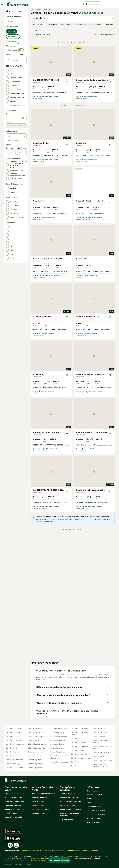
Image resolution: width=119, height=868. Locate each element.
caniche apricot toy (35, 752)
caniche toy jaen (78, 750)
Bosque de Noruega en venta (44, 794)
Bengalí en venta (39, 805)
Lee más (110, 24)
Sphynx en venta (39, 801)
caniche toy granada (101, 752)
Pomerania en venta (13, 805)
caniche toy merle (35, 768)
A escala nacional (91, 13)
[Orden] (103, 34)
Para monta (13, 42)
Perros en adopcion (67, 819)
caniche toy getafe (100, 732)
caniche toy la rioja (79, 738)
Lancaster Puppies (91, 851)
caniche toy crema (35, 736)
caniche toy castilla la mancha (102, 741)
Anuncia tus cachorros (96, 814)
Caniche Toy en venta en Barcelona (69, 814)
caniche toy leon (78, 762)
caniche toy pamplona (102, 756)
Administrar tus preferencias (16, 861)
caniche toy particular (58, 728)
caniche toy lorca (100, 728)
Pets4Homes (26, 851)
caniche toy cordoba (79, 754)
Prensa (90, 803)
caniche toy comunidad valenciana (59, 757)
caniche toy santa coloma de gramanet (101, 765)
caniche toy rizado (35, 740)
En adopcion (13, 37)
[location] (16, 118)
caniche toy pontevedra (80, 758)
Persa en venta (38, 813)
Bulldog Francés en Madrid (70, 797)
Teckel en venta (11, 813)
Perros (9, 21)
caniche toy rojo (13, 736)
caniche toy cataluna (79, 728)
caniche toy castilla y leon (80, 733)
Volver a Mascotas (14, 16)
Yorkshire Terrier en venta (15, 801)
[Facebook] (10, 845)
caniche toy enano (13, 756)
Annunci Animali (75, 851)
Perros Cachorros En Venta (16, 789)
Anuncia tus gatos (94, 818)
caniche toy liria (77, 766)
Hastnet (36, 851)
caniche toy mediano (14, 768)
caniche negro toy (57, 732)
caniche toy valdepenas (102, 760)
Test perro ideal (93, 822)
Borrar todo (21, 11)
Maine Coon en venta (41, 809)
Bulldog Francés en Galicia (70, 809)
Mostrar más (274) (18, 106)
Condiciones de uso (95, 807)
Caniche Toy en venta (13, 817)
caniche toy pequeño (14, 760)
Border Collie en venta (14, 809)
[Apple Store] (13, 838)
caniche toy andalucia (80, 742)
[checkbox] (7, 66)
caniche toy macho (57, 748)
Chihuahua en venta (13, 794)
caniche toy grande (35, 732)
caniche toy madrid (100, 736)
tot (35, 30)
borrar (23, 55)
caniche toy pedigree (36, 728)
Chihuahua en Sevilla (68, 805)
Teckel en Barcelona (68, 794)
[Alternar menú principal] (2, 4)
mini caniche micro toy (37, 748)
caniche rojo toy (34, 760)
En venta (12, 31)
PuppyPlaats (46, 851)
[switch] (21, 50)
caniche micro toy (13, 752)
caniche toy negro (35, 756)
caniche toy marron (14, 728)
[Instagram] (16, 845)
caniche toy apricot (14, 740)
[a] (22, 152)
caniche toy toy (12, 748)
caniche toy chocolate (15, 744)
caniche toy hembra (57, 744)
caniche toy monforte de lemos (103, 747)
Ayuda (89, 799)
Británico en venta (39, 797)
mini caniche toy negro (37, 744)
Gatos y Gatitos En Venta (42, 789)
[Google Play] (13, 831)
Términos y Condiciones (40, 858)
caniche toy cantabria (80, 746)
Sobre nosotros (93, 791)
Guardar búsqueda (41, 34)
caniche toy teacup (35, 764)
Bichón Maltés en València (70, 801)
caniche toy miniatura (58, 736)
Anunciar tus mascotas (96, 811)
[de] (11, 152)
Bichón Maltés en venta (14, 797)
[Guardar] (67, 81)
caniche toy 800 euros (58, 740)
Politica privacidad (94, 795)
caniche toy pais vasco (59, 752)
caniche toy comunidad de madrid (59, 763)
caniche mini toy (13, 764)
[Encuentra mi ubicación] (23, 118)
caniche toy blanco (14, 732)
